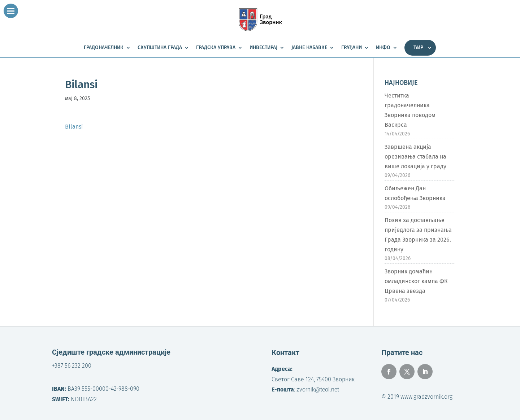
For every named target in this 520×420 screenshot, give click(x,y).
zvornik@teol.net (318, 389)
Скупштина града (160, 48)
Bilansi (74, 127)
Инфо (383, 48)
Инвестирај (263, 48)
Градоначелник (104, 48)
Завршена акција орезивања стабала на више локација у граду (415, 157)
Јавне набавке (309, 48)
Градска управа (216, 48)
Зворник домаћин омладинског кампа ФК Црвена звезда (416, 281)
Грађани (352, 48)
